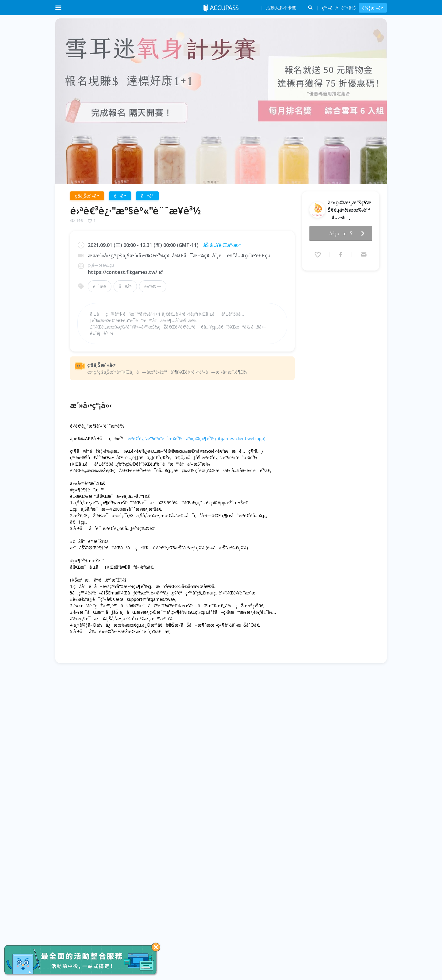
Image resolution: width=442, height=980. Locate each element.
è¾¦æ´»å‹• (373, 8)
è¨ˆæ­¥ (100, 286)
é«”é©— (153, 286)
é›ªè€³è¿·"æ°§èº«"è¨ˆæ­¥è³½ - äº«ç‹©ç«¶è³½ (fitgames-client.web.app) (197, 438)
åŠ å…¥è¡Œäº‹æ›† (222, 245)
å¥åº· (125, 286)
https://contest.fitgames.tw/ (126, 272)
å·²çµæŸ (349, 233)
